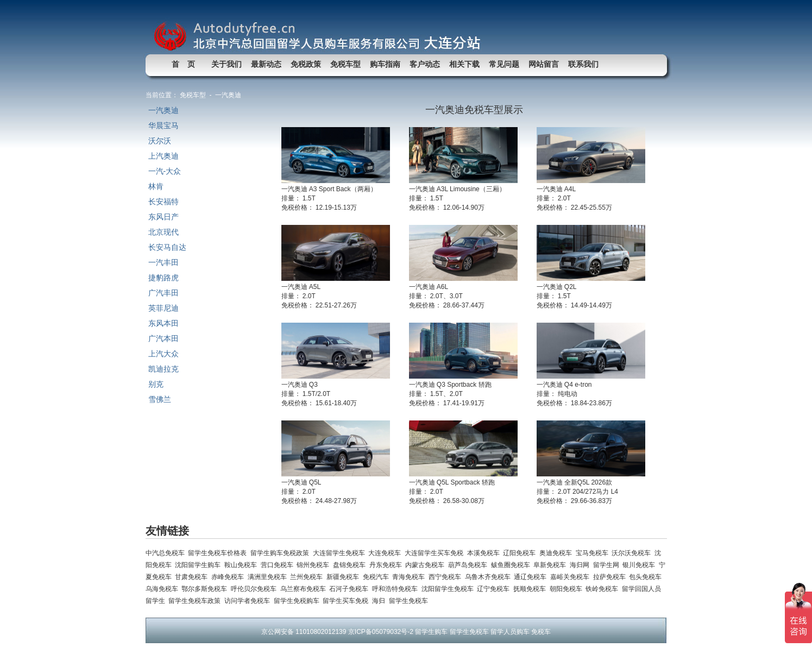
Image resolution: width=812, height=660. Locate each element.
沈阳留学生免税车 (449, 589)
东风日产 (163, 217)
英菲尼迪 (163, 308)
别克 (156, 384)
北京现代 (163, 232)
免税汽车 (378, 577)
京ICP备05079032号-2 (381, 632)
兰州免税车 (308, 577)
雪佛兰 (160, 399)
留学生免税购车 (298, 601)
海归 (380, 601)
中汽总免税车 (167, 553)
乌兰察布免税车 (305, 589)
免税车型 (345, 64)
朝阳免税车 (568, 589)
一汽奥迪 (163, 110)
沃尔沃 (160, 141)
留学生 (157, 601)
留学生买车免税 (347, 601)
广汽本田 (163, 338)
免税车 (541, 632)
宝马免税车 (594, 553)
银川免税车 (641, 565)
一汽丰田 (163, 262)
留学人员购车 (510, 632)
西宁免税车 (447, 577)
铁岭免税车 (604, 589)
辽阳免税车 (521, 553)
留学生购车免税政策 (282, 553)
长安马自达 (167, 247)
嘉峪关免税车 (572, 577)
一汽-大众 (165, 171)
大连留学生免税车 (341, 553)
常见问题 (504, 64)
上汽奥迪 (163, 156)
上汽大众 (163, 354)
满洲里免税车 (269, 577)
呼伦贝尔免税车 (256, 589)
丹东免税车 (388, 565)
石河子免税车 (351, 589)
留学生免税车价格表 (219, 553)
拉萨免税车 (611, 577)
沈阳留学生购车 (200, 565)
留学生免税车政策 (196, 601)
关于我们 (226, 64)
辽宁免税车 (495, 589)
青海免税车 (410, 577)
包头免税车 (646, 577)
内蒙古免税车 (427, 565)
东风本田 (163, 323)
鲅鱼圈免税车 (512, 565)
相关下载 (464, 64)
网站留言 (544, 64)
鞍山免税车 (243, 565)
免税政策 (306, 64)
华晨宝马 (163, 125)
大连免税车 (386, 553)
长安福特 (163, 202)
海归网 (581, 565)
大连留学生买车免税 (436, 553)
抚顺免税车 (531, 589)
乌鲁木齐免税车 (490, 577)
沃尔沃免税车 (633, 553)
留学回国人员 (642, 589)
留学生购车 (431, 632)
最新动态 (266, 64)
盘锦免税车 (351, 565)
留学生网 (608, 565)
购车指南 (385, 64)
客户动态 (425, 64)
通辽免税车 (532, 577)
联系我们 (583, 64)
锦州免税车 (315, 565)
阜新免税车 (552, 565)
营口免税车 (279, 565)
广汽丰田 (163, 293)
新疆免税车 (345, 577)
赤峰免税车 (229, 577)
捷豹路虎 (163, 278)
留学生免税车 (409, 601)
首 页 (184, 64)
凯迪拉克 (163, 369)
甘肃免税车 (193, 577)
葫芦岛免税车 (470, 565)
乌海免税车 (164, 589)
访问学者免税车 (249, 601)
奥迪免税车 (558, 553)
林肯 (156, 186)
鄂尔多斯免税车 (206, 589)
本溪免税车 (485, 553)
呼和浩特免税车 (397, 589)
